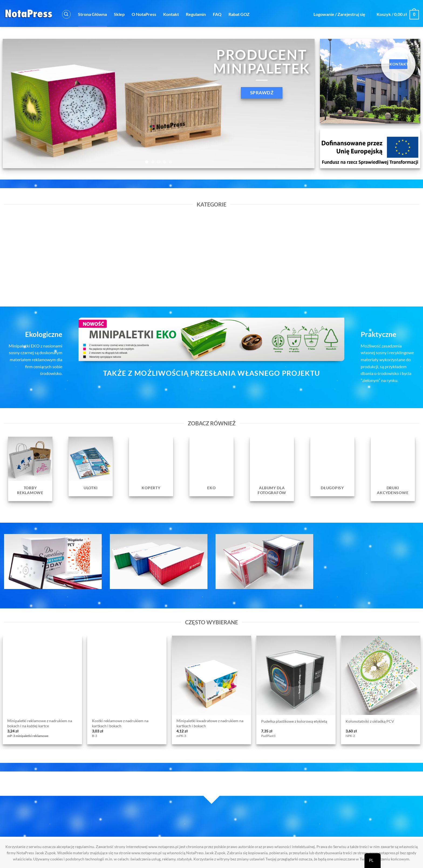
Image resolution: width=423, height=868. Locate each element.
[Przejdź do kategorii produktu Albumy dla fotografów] (272, 469)
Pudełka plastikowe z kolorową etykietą (294, 721)
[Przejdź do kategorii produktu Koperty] (151, 466)
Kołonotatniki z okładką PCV (370, 721)
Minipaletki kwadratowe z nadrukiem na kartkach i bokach (210, 723)
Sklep (119, 14)
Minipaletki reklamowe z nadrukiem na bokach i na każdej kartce (40, 723)
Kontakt (171, 14)
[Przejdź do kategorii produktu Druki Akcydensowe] (393, 469)
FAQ (217, 14)
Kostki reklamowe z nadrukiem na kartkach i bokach (120, 723)
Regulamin (196, 14)
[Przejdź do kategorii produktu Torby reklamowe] (30, 469)
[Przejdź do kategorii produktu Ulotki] (91, 466)
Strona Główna (92, 14)
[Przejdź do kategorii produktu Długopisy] (332, 466)
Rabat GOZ (239, 14)
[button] (66, 14)
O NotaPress (144, 14)
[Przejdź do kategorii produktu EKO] (211, 466)
